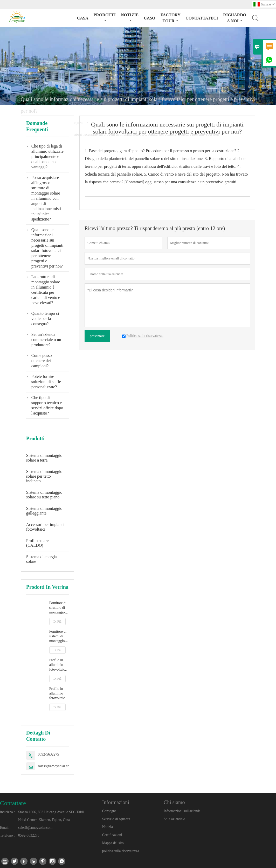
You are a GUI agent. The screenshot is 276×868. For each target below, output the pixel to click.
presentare (97, 336)
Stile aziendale (174, 819)
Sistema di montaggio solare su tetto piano (44, 495)
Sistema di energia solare (42, 559)
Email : (5, 828)
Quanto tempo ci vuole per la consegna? (45, 319)
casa (83, 18)
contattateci (202, 18)
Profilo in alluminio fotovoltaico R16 (58, 694)
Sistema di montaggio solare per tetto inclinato (44, 476)
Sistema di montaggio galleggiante (44, 511)
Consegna (109, 811)
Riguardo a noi (235, 18)
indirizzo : (7, 812)
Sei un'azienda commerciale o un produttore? (46, 340)
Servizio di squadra (116, 819)
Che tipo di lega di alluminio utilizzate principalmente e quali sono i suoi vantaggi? (47, 156)
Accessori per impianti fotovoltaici (45, 527)
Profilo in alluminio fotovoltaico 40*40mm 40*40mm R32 (58, 665)
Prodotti (105, 18)
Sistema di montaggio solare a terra (44, 458)
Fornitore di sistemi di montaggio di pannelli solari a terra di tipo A (59, 636)
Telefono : (7, 835)
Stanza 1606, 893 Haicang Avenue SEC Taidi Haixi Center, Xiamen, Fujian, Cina (51, 816)
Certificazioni (112, 835)
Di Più (57, 622)
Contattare (13, 803)
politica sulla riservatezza (121, 851)
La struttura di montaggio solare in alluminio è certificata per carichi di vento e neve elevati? (46, 290)
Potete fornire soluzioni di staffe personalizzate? (46, 382)
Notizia (108, 827)
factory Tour (170, 18)
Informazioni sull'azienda (182, 811)
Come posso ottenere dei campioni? (42, 361)
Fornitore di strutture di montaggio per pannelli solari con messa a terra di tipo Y (59, 608)
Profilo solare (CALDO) (37, 543)
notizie (130, 18)
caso (149, 18)
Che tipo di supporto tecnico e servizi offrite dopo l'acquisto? (47, 405)
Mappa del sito (113, 843)
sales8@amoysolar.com (55, 766)
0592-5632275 (49, 754)
